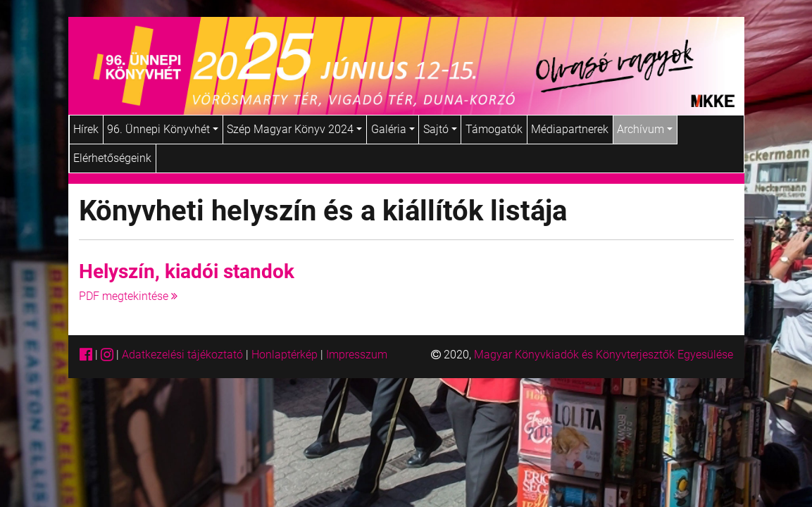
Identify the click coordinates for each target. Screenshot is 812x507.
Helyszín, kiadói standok (187, 271)
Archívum (645, 129)
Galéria (393, 129)
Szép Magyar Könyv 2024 (294, 129)
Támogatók (494, 129)
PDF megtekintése (128, 296)
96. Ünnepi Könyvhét (163, 129)
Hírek (86, 129)
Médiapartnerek (570, 129)
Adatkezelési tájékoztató (182, 355)
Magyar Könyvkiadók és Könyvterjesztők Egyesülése (604, 355)
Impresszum (357, 355)
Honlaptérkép (286, 355)
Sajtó (440, 129)
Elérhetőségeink (112, 158)
